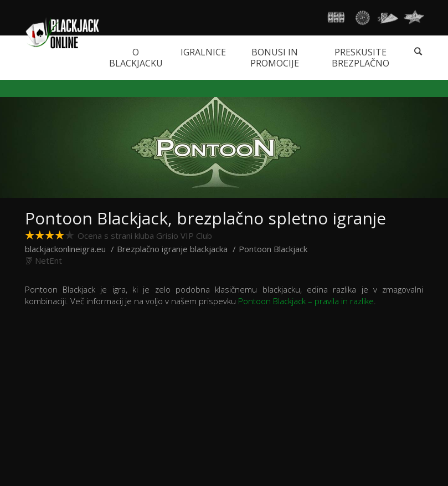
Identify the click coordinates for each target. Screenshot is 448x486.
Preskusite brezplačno (361, 58)
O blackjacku (136, 58)
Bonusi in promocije (275, 58)
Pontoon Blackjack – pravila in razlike (306, 301)
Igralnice (203, 52)
